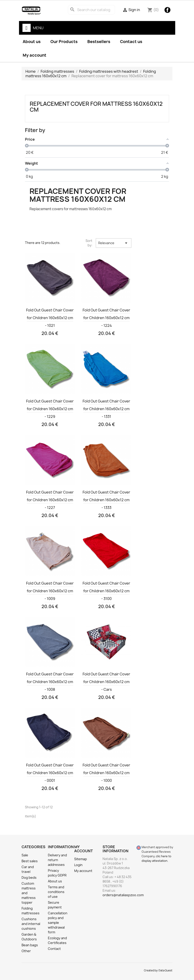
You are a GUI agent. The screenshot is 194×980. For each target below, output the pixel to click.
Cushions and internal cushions (31, 924)
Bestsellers (99, 42)
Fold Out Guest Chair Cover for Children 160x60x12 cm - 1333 (106, 500)
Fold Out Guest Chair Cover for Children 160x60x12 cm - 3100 (106, 591)
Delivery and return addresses (57, 860)
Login (78, 865)
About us (32, 42)
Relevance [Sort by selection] (114, 243)
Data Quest (166, 970)
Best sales (30, 861)
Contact (54, 949)
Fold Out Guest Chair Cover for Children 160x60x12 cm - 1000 (106, 773)
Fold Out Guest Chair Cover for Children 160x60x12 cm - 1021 (50, 318)
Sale (25, 855)
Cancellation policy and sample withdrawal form (58, 923)
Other (26, 951)
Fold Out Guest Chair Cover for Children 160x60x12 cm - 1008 (50, 682)
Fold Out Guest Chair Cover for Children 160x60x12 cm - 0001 (50, 773)
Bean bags (30, 945)
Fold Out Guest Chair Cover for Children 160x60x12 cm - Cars (106, 682)
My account (34, 55)
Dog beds (29, 878)
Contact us (131, 42)
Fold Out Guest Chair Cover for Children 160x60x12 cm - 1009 (50, 591)
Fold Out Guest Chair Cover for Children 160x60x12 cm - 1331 (106, 409)
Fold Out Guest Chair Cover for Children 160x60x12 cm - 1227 (50, 500)
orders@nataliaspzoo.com (123, 895)
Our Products (64, 42)
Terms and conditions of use (56, 892)
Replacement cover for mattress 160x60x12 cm (96, 107)
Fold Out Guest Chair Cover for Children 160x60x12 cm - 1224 (106, 318)
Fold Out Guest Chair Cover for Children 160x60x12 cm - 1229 (50, 409)
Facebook (167, 10)
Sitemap (81, 859)
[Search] (91, 10)
